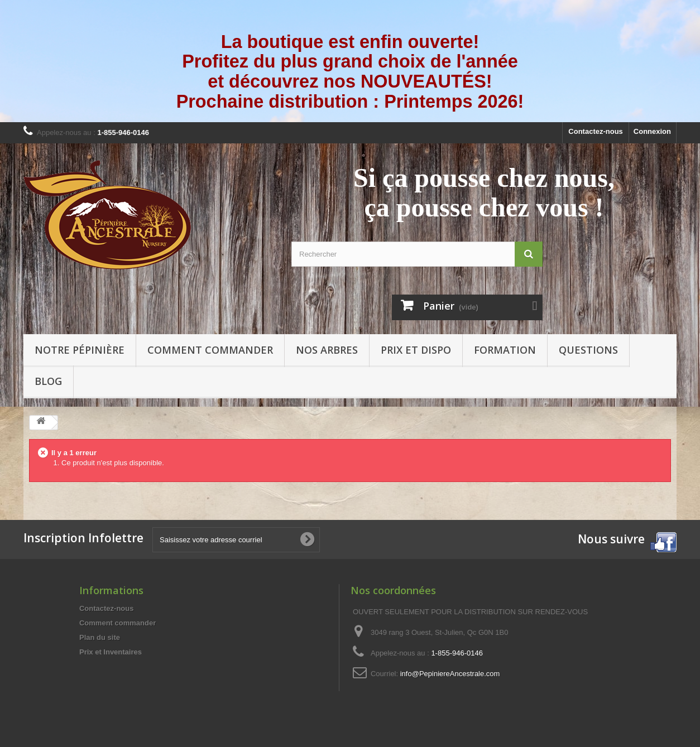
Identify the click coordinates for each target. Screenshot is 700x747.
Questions (588, 350)
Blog (48, 381)
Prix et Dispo (416, 350)
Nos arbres (327, 350)
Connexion (652, 131)
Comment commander (210, 350)
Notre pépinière (80, 350)
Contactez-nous (596, 131)
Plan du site (100, 637)
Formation (505, 350)
